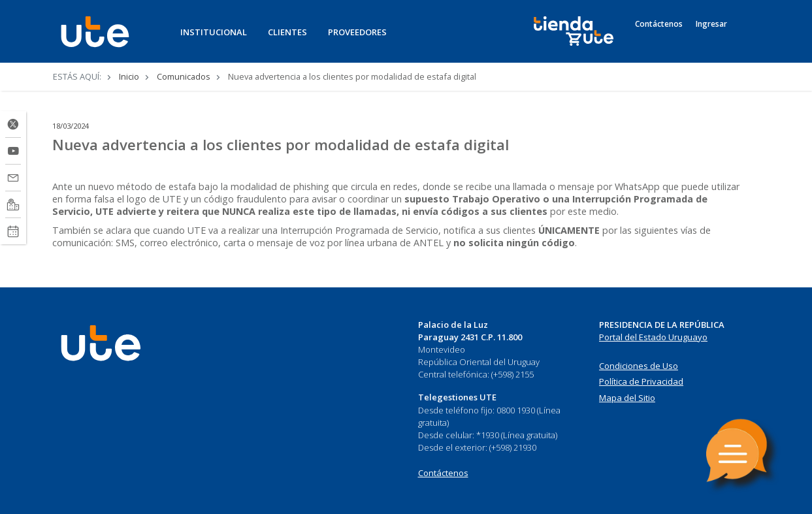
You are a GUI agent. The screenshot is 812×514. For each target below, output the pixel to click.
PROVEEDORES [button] (357, 32)
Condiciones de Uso (639, 366)
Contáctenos (659, 24)
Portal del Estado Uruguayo (653, 337)
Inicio (129, 76)
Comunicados (184, 76)
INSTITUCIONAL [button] (214, 32)
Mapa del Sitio (627, 398)
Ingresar (711, 24)
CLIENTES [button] (287, 32)
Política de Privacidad (641, 381)
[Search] (747, 39)
